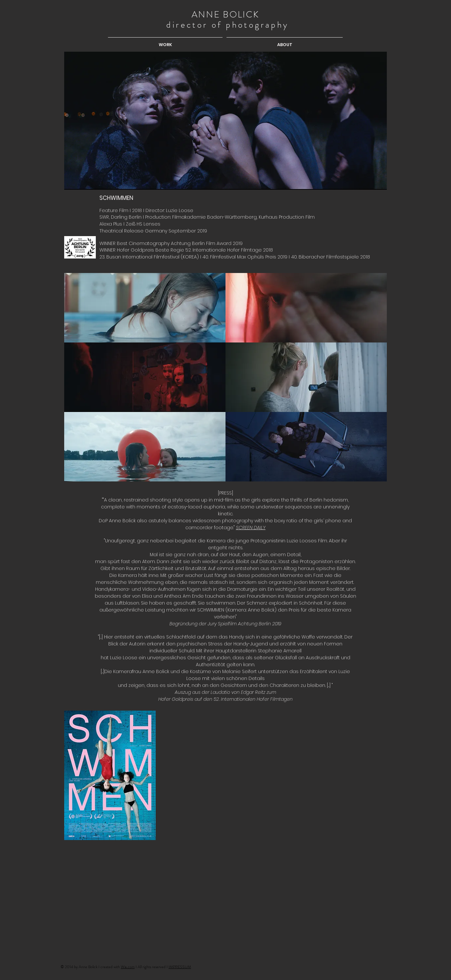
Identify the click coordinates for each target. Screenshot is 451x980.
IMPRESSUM (180, 967)
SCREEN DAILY (251, 528)
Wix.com (128, 967)
